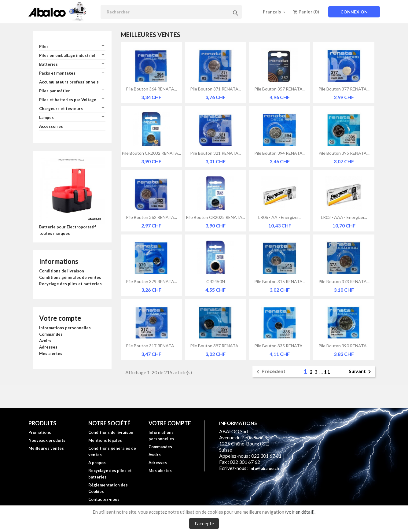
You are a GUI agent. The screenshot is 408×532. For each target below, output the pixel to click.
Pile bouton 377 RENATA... (344, 89)
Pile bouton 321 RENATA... (216, 153)
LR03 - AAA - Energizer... (344, 217)
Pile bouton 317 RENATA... (151, 346)
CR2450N (216, 281)
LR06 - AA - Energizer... (280, 217)
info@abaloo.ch (264, 468)
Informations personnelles (65, 328)
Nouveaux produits (47, 440)
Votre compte (60, 318)
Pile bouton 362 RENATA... (151, 217)
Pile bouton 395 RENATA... (344, 153)
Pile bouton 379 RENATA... (151, 281)
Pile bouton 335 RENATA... (280, 346)
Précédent (270, 372)
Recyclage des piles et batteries (70, 284)
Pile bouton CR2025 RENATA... (215, 217)
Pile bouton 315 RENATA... (280, 281)
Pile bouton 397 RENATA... (216, 346)
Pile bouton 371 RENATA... (216, 89)
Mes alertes (51, 353)
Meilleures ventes (46, 448)
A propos (97, 463)
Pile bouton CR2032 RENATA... (151, 153)
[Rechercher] (171, 12)
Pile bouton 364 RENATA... (151, 89)
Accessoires (51, 126)
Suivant (361, 372)
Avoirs (45, 341)
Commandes (51, 334)
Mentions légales (105, 440)
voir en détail (300, 512)
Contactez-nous (104, 499)
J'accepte (204, 523)
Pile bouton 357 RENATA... (280, 89)
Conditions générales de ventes (70, 277)
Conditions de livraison (62, 271)
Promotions (40, 432)
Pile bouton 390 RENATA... (344, 346)
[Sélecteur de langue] (275, 12)
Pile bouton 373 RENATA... (344, 281)
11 (327, 372)
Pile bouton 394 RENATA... (280, 153)
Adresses (48, 347)
